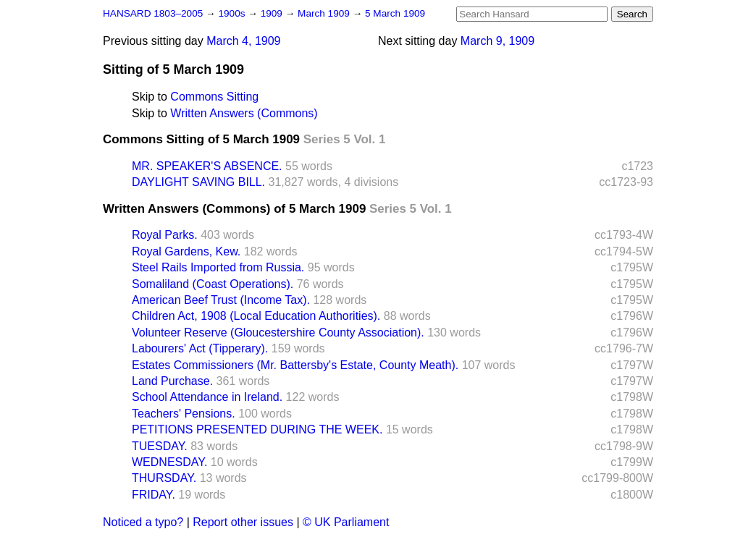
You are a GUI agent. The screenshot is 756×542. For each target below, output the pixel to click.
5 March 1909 (395, 13)
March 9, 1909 (497, 41)
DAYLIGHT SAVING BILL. (198, 182)
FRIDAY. (154, 495)
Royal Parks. (165, 235)
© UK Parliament (346, 522)
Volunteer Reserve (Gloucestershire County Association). (278, 333)
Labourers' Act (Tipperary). (200, 348)
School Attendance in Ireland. (207, 397)
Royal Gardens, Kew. (186, 251)
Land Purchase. (172, 381)
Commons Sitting (214, 97)
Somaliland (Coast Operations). (213, 284)
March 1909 (325, 13)
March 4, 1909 (243, 41)
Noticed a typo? (143, 522)
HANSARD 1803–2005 (153, 13)
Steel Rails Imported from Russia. (218, 267)
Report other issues (243, 522)
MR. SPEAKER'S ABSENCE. (207, 166)
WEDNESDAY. (169, 462)
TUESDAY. (160, 446)
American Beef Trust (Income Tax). (221, 300)
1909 (273, 13)
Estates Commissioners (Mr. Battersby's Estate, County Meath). (295, 365)
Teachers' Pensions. (184, 414)
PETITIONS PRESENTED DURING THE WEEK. (257, 429)
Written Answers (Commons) (244, 113)
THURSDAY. (164, 478)
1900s (233, 13)
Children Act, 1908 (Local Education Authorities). (256, 316)
